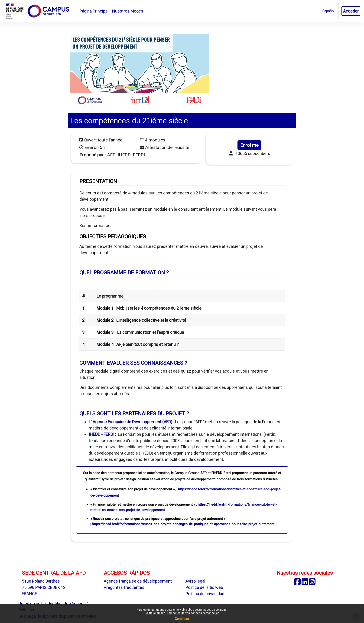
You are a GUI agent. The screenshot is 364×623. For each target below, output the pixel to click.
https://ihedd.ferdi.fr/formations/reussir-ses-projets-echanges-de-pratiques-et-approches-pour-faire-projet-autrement (183, 524)
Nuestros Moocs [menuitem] (128, 11)
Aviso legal (195, 581)
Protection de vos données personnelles (193, 613)
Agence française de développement (138, 581)
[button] (328, 11)
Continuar (182, 619)
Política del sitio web (204, 587)
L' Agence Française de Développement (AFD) (130, 422)
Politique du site (155, 613)
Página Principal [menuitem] (94, 11)
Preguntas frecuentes (124, 587)
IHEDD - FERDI (101, 434)
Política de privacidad (205, 594)
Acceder (351, 11)
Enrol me (249, 145)
